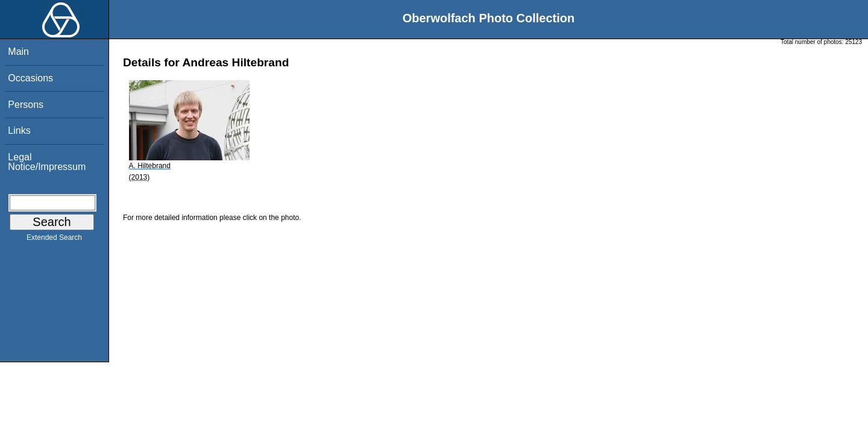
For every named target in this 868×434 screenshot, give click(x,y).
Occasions (30, 78)
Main (18, 52)
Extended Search (54, 240)
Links (19, 131)
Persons (26, 105)
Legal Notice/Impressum (47, 162)
